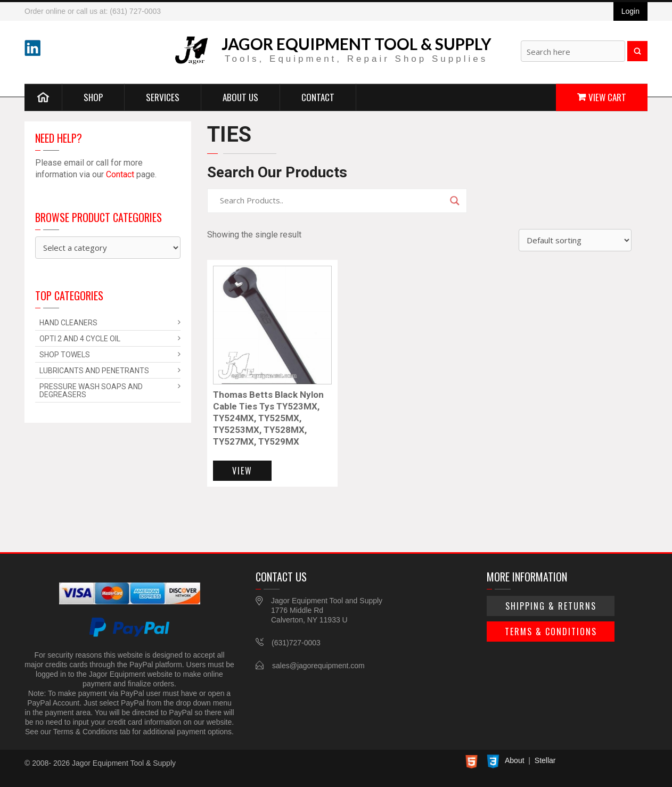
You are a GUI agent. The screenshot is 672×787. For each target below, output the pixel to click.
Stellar (545, 760)
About (515, 760)
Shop (93, 97)
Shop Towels (65, 355)
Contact (318, 97)
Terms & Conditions (551, 632)
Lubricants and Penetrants (94, 371)
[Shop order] (575, 240)
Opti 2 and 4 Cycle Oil (80, 339)
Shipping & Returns (551, 606)
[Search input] (332, 201)
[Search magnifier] (455, 201)
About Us (240, 97)
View (242, 471)
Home (43, 97)
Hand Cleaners (68, 323)
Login (630, 11)
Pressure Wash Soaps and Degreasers (91, 391)
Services (163, 97)
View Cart (607, 97)
